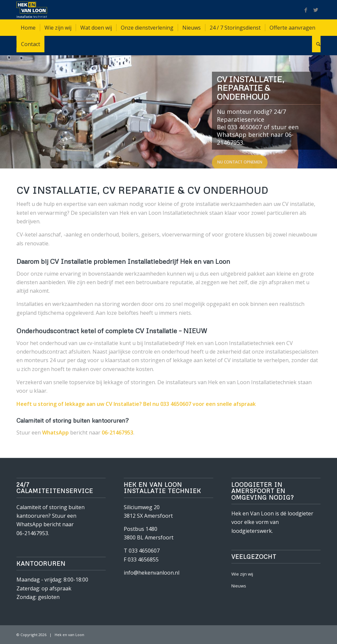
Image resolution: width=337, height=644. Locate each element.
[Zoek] (316, 44)
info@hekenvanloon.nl (152, 573)
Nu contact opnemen (240, 161)
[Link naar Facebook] (306, 10)
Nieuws (239, 586)
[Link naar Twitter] (316, 10)
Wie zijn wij (242, 574)
